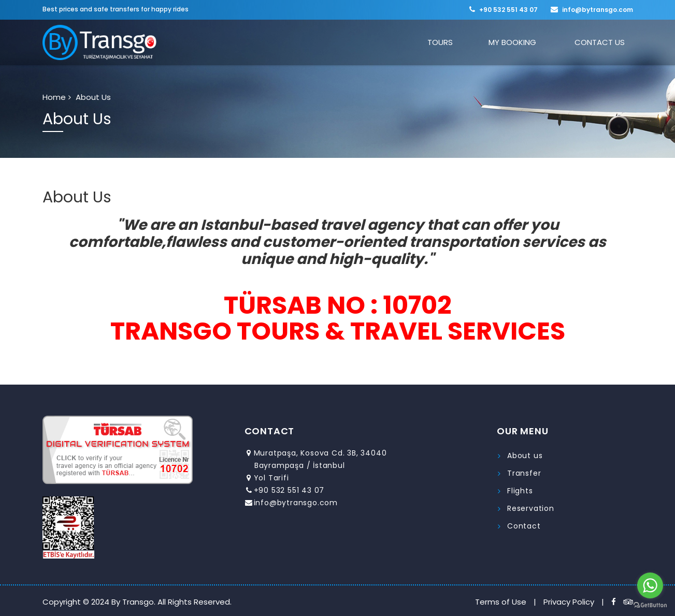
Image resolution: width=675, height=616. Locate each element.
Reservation (531, 508)
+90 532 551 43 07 (508, 10)
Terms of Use (501, 602)
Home (54, 97)
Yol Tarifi (271, 478)
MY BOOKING (530, 42)
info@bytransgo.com (598, 10)
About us (525, 456)
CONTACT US (606, 42)
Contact (524, 526)
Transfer (524, 473)
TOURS (470, 42)
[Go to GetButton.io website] (650, 605)
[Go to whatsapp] (650, 585)
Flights (520, 491)
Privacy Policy (569, 602)
